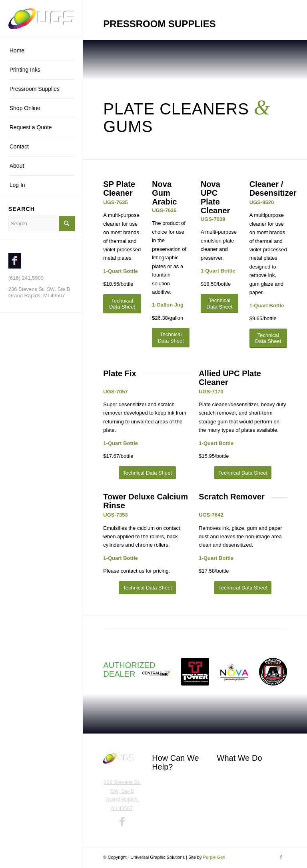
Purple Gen (214, 857)
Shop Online (231, 801)
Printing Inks (231, 775)
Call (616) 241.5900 (175, 784)
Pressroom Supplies (240, 788)
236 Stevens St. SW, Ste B (39, 289)
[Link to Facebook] (281, 857)
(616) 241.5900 (26, 278)
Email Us (162, 797)
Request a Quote (171, 810)
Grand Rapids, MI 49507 (37, 296)
